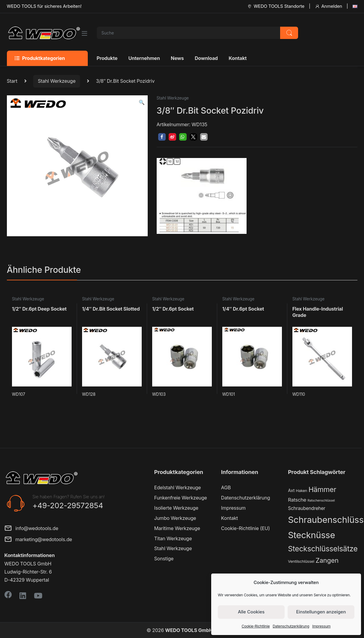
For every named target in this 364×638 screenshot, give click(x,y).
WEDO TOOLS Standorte (276, 6)
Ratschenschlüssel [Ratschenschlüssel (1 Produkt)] (321, 501)
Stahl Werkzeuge (57, 81)
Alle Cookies (251, 612)
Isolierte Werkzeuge (176, 508)
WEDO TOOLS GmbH (189, 630)
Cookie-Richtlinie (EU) (246, 528)
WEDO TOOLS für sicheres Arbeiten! (44, 6)
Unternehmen (144, 58)
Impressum (321, 626)
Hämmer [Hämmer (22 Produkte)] (323, 489)
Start (12, 81)
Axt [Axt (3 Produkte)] (291, 490)
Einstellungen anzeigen (321, 612)
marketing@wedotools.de (38, 540)
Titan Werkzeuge (173, 538)
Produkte (107, 58)
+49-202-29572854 (68, 505)
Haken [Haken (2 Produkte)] (302, 491)
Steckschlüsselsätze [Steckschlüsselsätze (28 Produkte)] (323, 549)
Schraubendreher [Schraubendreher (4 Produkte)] (307, 508)
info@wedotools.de (31, 529)
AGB (226, 487)
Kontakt (238, 58)
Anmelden (328, 6)
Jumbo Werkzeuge (175, 518)
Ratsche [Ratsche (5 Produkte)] (297, 500)
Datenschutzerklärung (291, 626)
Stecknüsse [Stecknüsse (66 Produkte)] (311, 535)
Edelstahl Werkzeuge (178, 487)
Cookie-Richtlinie (256, 626)
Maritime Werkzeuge (177, 528)
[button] (142, 102)
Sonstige (164, 559)
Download (206, 58)
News (177, 58)
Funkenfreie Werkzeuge (181, 498)
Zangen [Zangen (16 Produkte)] (327, 560)
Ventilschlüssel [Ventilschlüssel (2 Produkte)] (301, 561)
